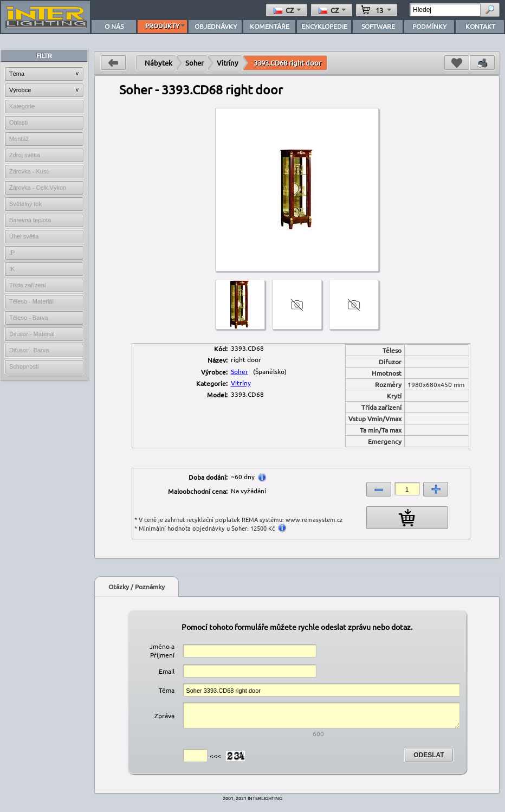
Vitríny (228, 63)
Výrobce (20, 90)
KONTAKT (480, 26)
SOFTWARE (378, 26)
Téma (17, 74)
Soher (195, 63)
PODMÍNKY (429, 26)
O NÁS (114, 26)
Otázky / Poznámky (137, 587)
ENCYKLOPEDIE (324, 26)
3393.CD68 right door (287, 63)
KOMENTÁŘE (270, 26)
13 (377, 10)
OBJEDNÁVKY (216, 26)
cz (288, 10)
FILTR (44, 55)
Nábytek (158, 63)
